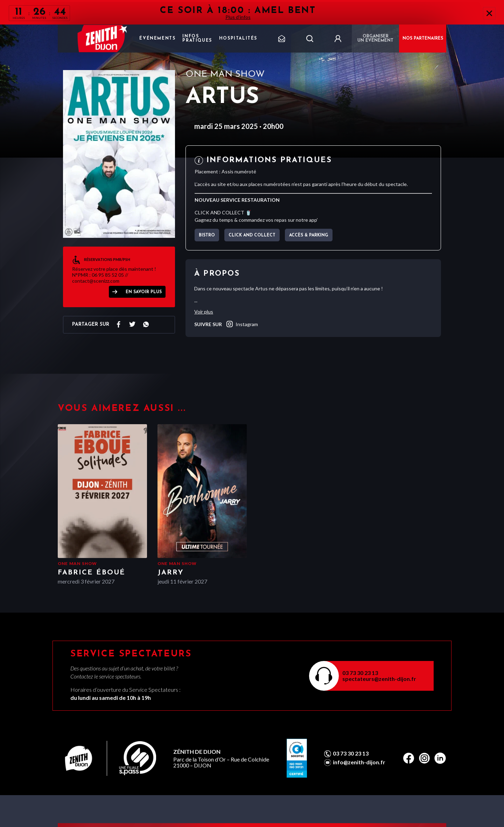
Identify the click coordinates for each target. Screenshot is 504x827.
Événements (157, 39)
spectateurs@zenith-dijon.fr (379, 679)
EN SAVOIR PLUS (144, 292)
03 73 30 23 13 (360, 673)
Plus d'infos (238, 17)
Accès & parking (309, 235)
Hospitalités (238, 39)
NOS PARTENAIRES (423, 39)
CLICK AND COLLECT (252, 235)
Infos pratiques (197, 39)
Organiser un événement (375, 39)
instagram (242, 324)
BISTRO (207, 235)
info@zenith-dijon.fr (359, 762)
